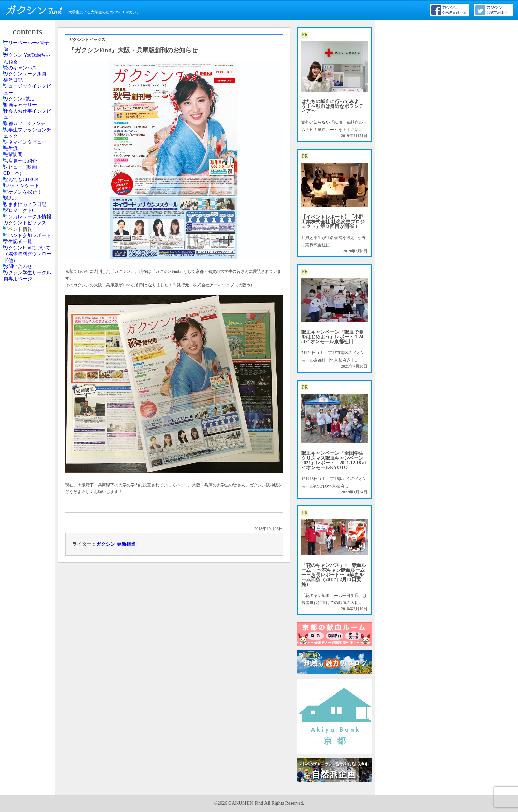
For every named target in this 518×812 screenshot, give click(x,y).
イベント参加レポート (28, 495)
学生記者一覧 (24, 514)
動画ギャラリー (26, 165)
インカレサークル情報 (28, 437)
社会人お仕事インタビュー (28, 183)
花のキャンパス (26, 91)
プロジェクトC (26, 418)
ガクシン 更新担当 (116, 544)
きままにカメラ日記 (28, 400)
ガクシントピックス (28, 458)
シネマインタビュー (28, 248)
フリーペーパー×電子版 (30, 51)
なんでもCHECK (27, 335)
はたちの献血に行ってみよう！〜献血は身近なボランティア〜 (332, 106)
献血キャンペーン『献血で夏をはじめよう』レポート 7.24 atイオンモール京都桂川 (332, 337)
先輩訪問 (20, 282)
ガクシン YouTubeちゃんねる (28, 72)
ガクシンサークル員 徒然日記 (28, 109)
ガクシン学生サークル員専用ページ (28, 576)
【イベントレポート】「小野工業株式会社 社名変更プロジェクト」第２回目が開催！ (333, 222)
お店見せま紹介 (26, 298)
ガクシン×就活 (25, 150)
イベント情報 (24, 477)
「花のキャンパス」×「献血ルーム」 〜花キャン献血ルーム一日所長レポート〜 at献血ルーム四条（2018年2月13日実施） (334, 575)
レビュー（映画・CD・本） (28, 316)
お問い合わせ (24, 557)
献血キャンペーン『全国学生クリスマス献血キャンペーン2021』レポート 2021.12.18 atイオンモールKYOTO (334, 460)
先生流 (18, 267)
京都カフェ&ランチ (28, 205)
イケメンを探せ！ (28, 366)
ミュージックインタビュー (28, 131)
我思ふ (18, 381)
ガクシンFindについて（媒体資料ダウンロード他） (28, 535)
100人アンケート (27, 350)
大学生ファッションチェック (28, 227)
